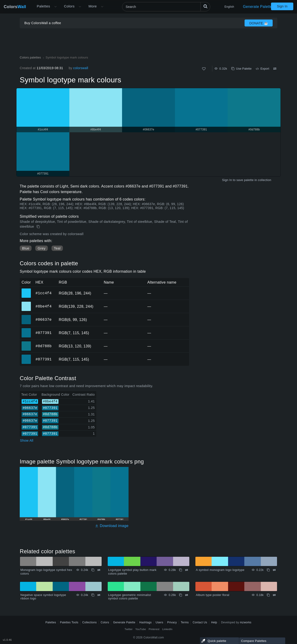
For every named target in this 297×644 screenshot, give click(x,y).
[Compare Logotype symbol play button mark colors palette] (187, 570)
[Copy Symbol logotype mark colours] (39, 227)
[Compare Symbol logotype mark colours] (275, 69)
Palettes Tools (69, 622)
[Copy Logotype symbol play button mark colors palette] (181, 570)
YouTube (140, 629)
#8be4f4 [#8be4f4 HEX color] (26, 303)
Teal (57, 248)
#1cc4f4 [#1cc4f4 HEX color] (26, 290)
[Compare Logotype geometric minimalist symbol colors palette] (187, 595)
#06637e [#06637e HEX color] (26, 316)
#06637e (44, 320)
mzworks (246, 622)
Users (160, 622)
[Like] (204, 69)
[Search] (166, 7)
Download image (112, 526)
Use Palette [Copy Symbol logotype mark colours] (241, 69)
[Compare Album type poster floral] (274, 595)
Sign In (282, 6)
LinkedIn (167, 629)
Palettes (44, 6)
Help (214, 622)
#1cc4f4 (44, 293)
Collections (90, 622)
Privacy (172, 622)
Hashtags (145, 622)
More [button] (93, 6)
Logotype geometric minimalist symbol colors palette (130, 597)
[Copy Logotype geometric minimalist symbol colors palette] (181, 595)
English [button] (229, 7)
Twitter (129, 629)
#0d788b (44, 346)
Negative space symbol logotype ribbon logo (43, 597)
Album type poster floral (213, 595)
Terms (185, 622)
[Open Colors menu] (80, 7)
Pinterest (154, 629)
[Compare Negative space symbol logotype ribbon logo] (99, 595)
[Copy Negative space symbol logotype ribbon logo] (93, 595)
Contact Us (200, 622)
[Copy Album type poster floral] (268, 595)
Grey (42, 248)
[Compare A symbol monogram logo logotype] (274, 570)
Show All (27, 440)
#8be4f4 (44, 306)
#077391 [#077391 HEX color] (26, 330)
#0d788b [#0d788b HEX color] (26, 343)
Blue (26, 248)
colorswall (81, 68)
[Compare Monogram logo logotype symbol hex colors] (99, 570)
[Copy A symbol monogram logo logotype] (268, 570)
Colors (15, 7)
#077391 (44, 333)
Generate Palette (258, 7)
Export (262, 69)
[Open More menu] (55, 7)
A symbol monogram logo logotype (220, 570)
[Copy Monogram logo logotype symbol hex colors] (93, 570)
